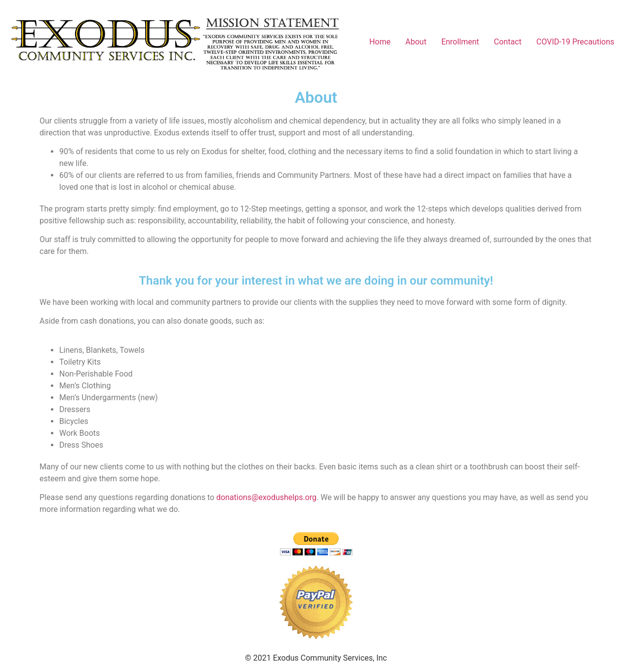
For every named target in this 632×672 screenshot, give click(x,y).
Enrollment (460, 42)
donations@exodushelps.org (266, 497)
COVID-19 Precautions (575, 42)
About (416, 42)
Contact (508, 42)
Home (380, 42)
